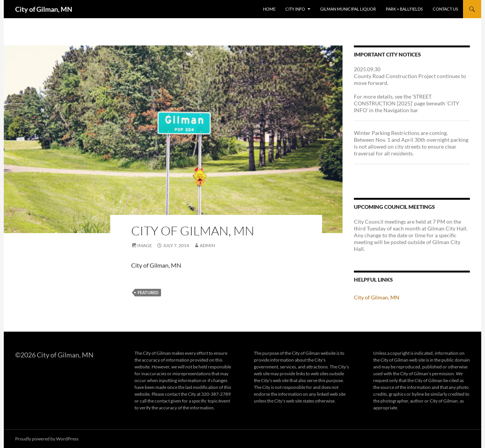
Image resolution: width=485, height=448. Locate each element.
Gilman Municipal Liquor (348, 9)
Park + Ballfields (404, 9)
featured (148, 292)
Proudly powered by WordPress (47, 439)
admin (207, 245)
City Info (295, 9)
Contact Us (445, 9)
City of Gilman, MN (44, 9)
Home (269, 9)
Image (145, 245)
